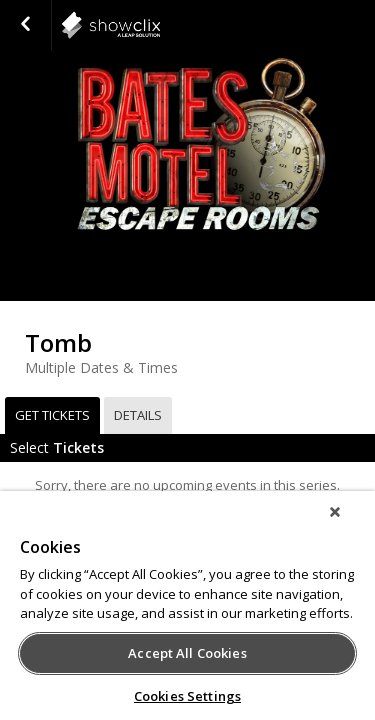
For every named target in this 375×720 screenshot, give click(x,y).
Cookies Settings (187, 696)
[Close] (349, 525)
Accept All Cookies (187, 653)
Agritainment (160, 25)
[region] (187, 612)
